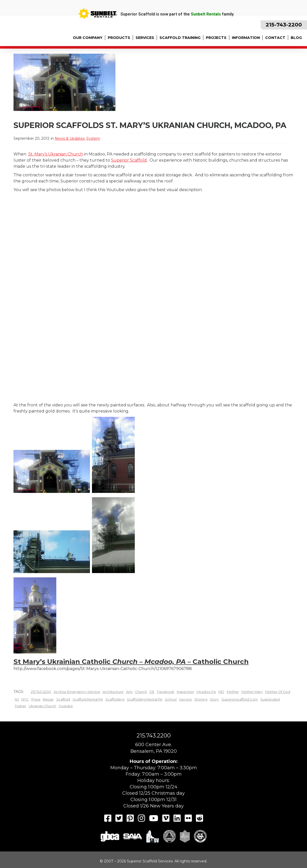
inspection (185, 692)
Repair (48, 699)
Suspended (270, 699)
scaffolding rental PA (145, 699)
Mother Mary (252, 692)
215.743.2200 (154, 736)
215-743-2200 (284, 25)
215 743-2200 (41, 692)
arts (129, 692)
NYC (25, 699)
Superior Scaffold (129, 160)
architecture (113, 692)
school (171, 699)
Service (185, 699)
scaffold (63, 699)
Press (36, 699)
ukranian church (42, 706)
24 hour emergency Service (77, 692)
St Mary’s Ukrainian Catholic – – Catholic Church (131, 662)
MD (221, 692)
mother (233, 692)
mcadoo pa (206, 692)
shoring (201, 699)
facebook (166, 692)
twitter (21, 706)
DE (152, 692)
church (141, 692)
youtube (66, 706)
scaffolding (115, 699)
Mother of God (278, 692)
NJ (17, 699)
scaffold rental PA (88, 699)
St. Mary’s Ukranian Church (56, 154)
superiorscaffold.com (240, 699)
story (214, 699)
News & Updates (70, 138)
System (93, 138)
